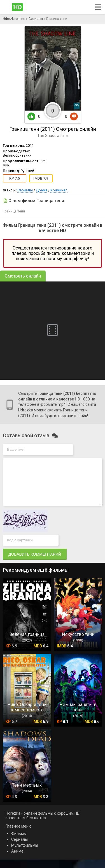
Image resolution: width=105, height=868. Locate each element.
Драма (42, 190)
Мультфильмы (25, 854)
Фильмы (19, 842)
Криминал (59, 190)
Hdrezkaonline (14, 19)
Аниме (17, 860)
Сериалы (36, 19)
